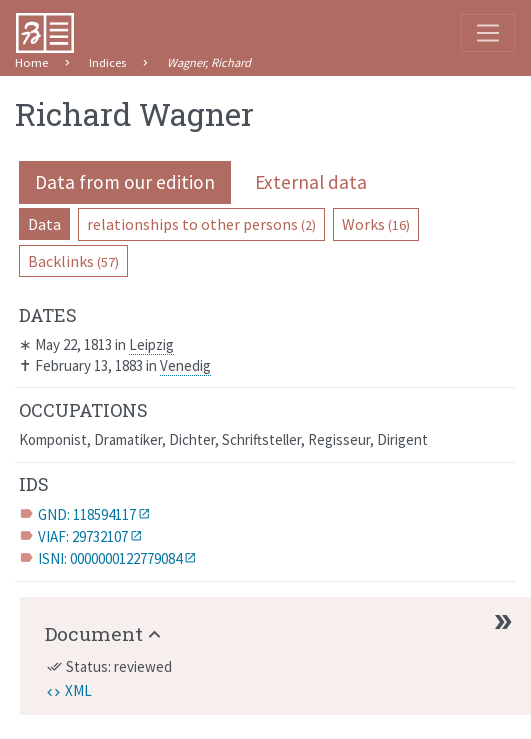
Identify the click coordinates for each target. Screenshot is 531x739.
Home (31, 62)
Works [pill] (376, 224)
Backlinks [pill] (73, 261)
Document (94, 633)
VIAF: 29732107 (83, 536)
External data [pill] (311, 182)
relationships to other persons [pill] (201, 224)
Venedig (185, 365)
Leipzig (151, 344)
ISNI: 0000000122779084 (110, 558)
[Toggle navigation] (488, 33)
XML (78, 690)
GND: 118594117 (87, 514)
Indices (107, 62)
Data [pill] (44, 224)
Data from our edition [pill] (125, 182)
